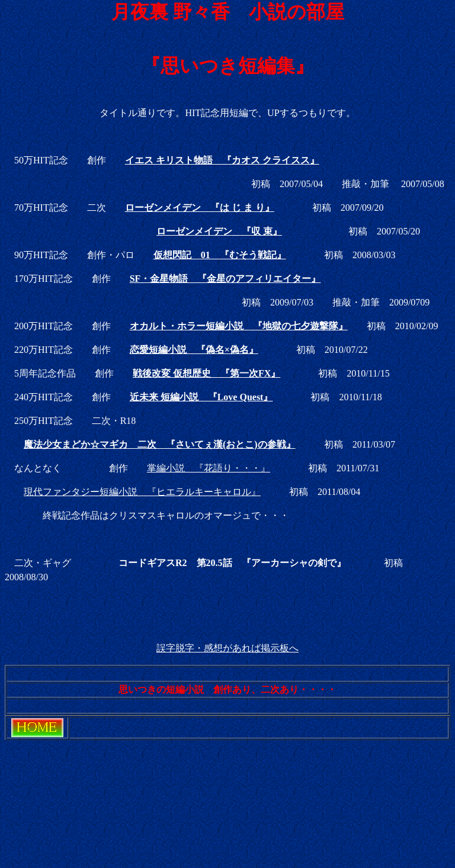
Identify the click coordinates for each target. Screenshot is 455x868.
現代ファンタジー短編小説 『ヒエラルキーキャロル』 (142, 492)
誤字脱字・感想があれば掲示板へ (227, 648)
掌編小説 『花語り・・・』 (209, 468)
